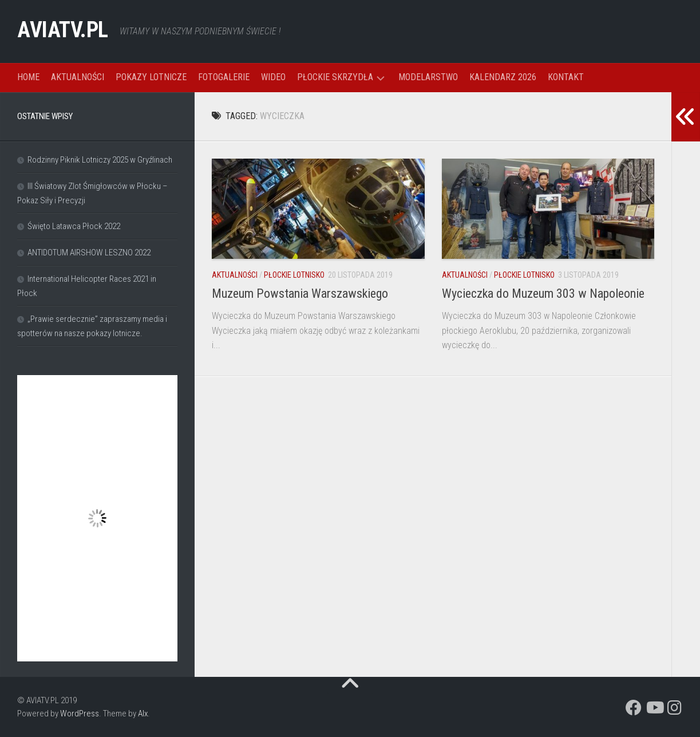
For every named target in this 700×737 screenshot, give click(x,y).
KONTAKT (566, 77)
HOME (28, 77)
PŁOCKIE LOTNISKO (294, 275)
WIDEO (273, 77)
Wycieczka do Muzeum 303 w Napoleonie (543, 293)
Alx (143, 714)
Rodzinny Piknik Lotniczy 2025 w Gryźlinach (100, 160)
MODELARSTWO (428, 77)
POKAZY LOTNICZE (151, 77)
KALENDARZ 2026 (503, 77)
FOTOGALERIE (224, 77)
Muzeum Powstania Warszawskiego (300, 293)
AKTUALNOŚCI (78, 77)
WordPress (80, 714)
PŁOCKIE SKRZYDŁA (335, 77)
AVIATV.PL (68, 31)
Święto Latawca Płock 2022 (74, 226)
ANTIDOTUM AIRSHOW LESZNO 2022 (89, 253)
